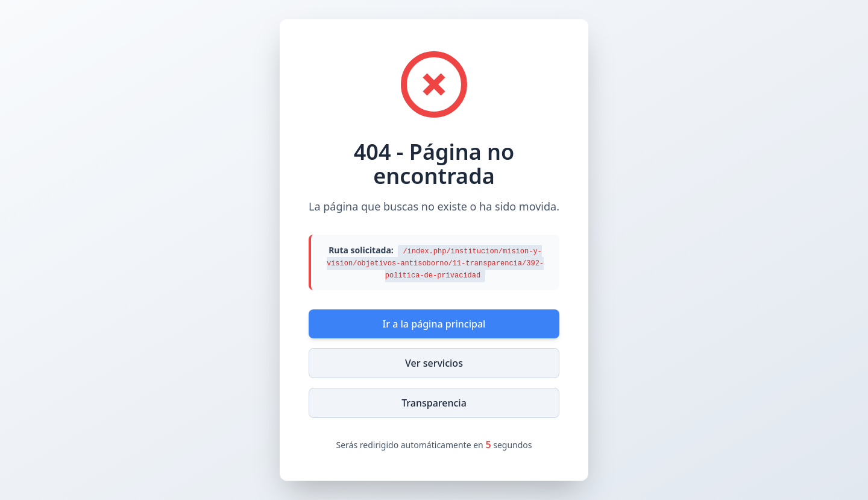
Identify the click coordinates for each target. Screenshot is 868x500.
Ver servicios (434, 363)
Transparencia (434, 403)
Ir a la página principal (434, 324)
